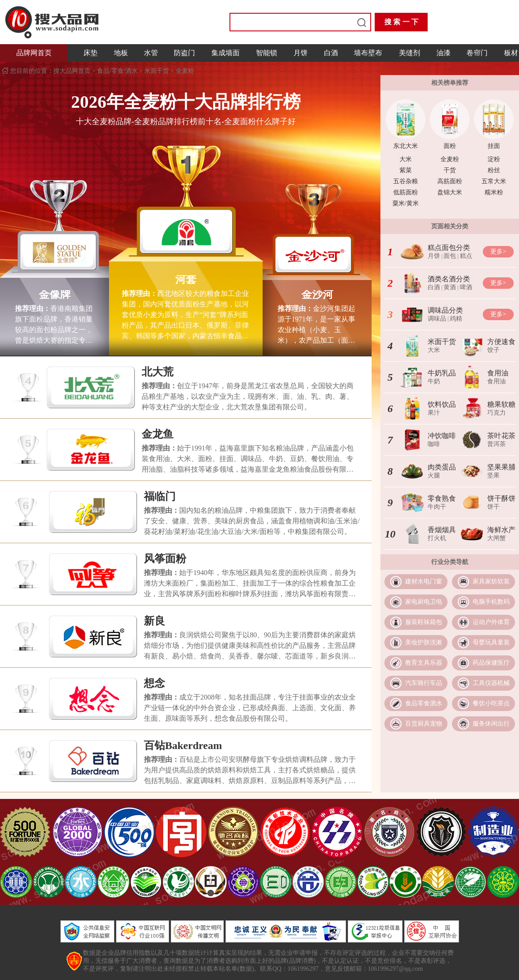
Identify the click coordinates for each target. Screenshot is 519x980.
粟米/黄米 (406, 203)
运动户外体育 (491, 622)
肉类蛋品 (442, 467)
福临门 (160, 496)
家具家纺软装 (491, 581)
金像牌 (55, 295)
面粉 (450, 146)
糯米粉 (494, 192)
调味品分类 (445, 310)
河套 (186, 280)
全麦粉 (185, 71)
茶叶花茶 (501, 436)
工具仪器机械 (491, 683)
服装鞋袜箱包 (424, 622)
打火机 (437, 538)
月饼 (301, 53)
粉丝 (494, 170)
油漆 (444, 53)
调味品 (437, 319)
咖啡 (434, 444)
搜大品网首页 (73, 71)
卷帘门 (477, 53)
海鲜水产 (501, 530)
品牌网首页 (34, 53)
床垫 (90, 53)
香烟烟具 (442, 530)
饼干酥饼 (501, 498)
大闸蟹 (496, 538)
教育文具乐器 (424, 663)
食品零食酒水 (424, 703)
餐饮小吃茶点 (491, 703)
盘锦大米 (450, 192)
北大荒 (158, 372)
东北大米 (406, 146)
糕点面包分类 (449, 248)
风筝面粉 (165, 559)
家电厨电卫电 (424, 602)
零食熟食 (442, 498)
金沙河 (317, 295)
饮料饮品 (442, 404)
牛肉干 (437, 507)
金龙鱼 (158, 434)
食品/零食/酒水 (117, 71)
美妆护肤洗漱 (424, 642)
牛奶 (434, 381)
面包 (450, 256)
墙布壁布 (368, 53)
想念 (154, 683)
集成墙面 (226, 53)
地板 (121, 53)
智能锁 (267, 53)
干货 (450, 170)
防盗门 (184, 53)
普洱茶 (496, 444)
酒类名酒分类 (449, 279)
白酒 (331, 53)
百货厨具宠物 (424, 724)
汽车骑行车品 (424, 683)
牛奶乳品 (442, 373)
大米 (406, 159)
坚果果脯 (501, 467)
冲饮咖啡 (442, 436)
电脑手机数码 (491, 602)
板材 (511, 53)
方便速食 (501, 342)
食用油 (498, 373)
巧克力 (496, 413)
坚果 (493, 475)
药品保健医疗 (491, 663)
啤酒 (466, 287)
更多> (498, 252)
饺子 (493, 350)
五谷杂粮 (406, 181)
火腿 (434, 475)
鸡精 (456, 319)
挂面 (494, 146)
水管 (151, 53)
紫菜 (406, 170)
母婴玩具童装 (491, 642)
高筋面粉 (450, 181)
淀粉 (494, 159)
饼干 (493, 507)
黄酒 (450, 287)
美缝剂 (410, 53)
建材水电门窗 (424, 581)
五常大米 (494, 181)
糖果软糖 (501, 404)
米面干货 (157, 71)
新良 (154, 621)
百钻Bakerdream (183, 745)
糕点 (466, 256)
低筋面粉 (406, 192)
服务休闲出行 (491, 724)
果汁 (434, 413)
